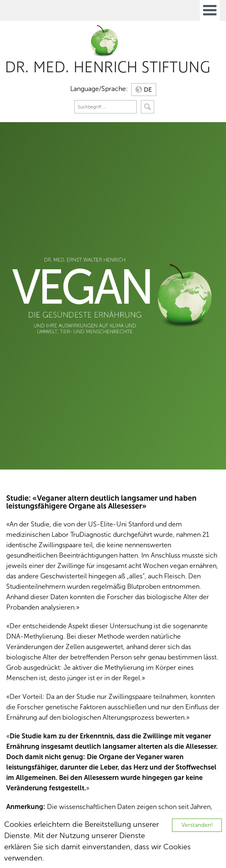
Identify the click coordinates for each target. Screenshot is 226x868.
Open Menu (210, 10)
